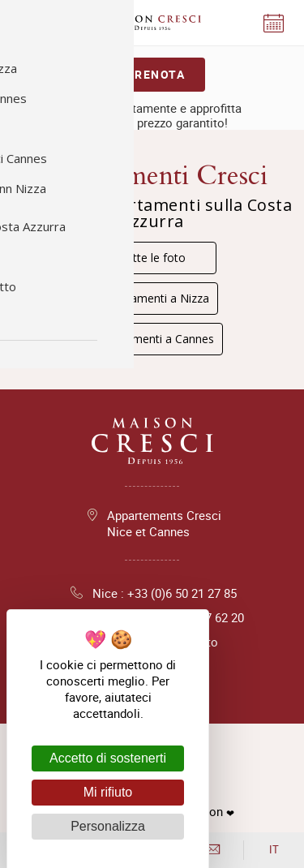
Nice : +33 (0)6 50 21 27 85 (152, 593)
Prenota (156, 74)
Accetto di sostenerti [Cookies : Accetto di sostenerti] (108, 758)
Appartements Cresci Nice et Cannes (164, 523)
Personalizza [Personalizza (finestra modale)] (108, 826)
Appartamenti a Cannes (152, 339)
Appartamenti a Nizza (152, 298)
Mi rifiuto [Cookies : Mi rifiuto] (108, 792)
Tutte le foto (152, 258)
